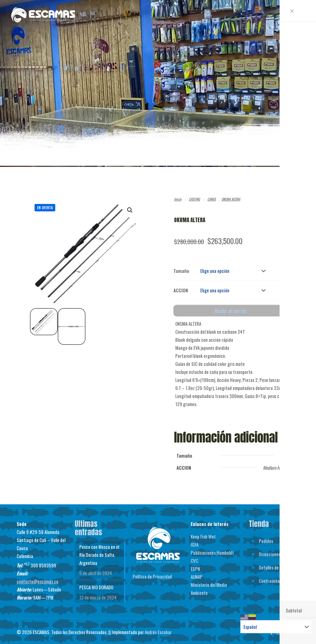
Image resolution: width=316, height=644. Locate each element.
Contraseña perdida (276, 578)
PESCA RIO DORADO (96, 585)
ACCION (181, 288)
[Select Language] (276, 627)
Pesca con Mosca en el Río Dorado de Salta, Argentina (99, 552)
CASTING (194, 199)
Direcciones (270, 552)
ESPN (195, 566)
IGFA (195, 542)
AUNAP (197, 574)
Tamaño (181, 270)
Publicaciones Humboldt (212, 550)
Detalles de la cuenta (278, 565)
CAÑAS (212, 199)
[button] (130, 210)
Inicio (178, 199)
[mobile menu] (306, 14)
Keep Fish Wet (203, 534)
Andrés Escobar (158, 629)
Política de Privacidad (152, 574)
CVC (194, 558)
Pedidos (266, 538)
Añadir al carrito (231, 308)
